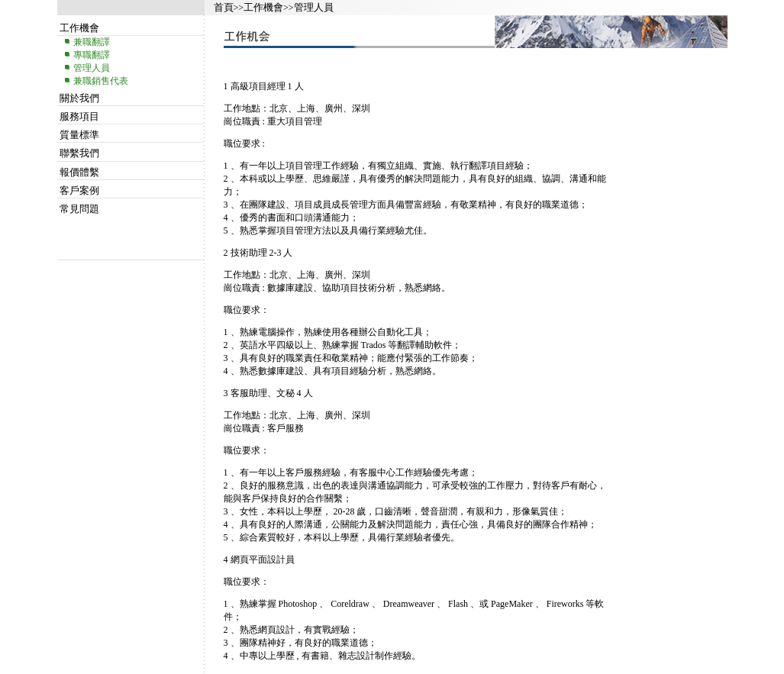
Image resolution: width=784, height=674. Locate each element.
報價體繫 (79, 172)
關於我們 (79, 98)
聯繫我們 (79, 153)
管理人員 (314, 7)
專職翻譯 (92, 55)
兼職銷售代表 (101, 81)
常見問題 (79, 209)
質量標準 (79, 135)
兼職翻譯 (92, 42)
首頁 (224, 7)
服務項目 (79, 116)
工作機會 (263, 7)
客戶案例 (79, 190)
